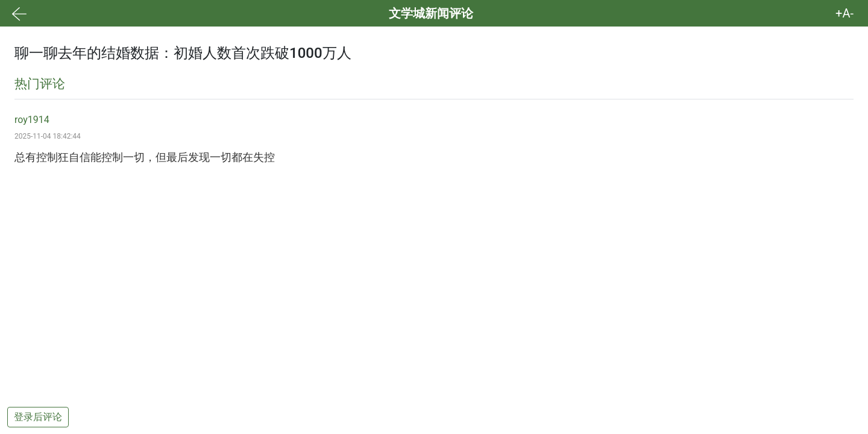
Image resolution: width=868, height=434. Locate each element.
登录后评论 (38, 417)
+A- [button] (844, 13)
